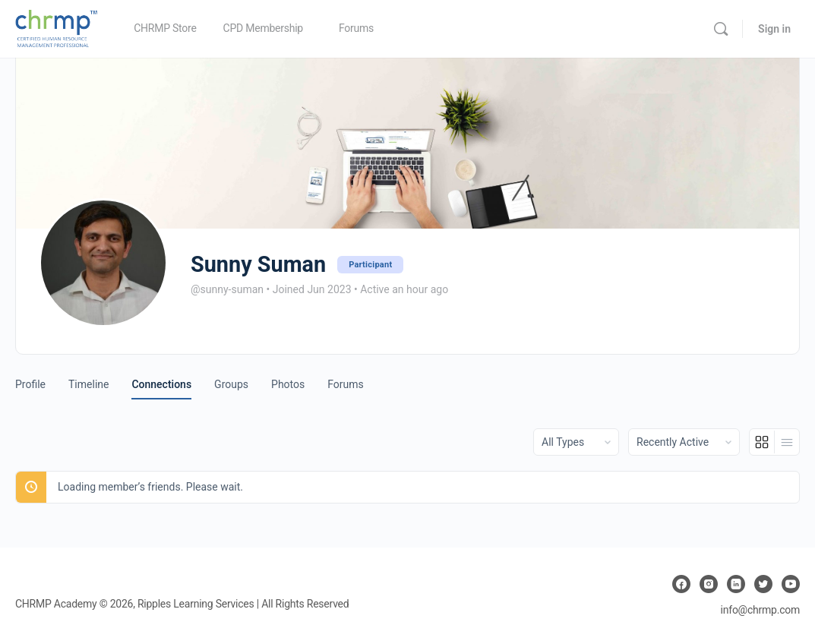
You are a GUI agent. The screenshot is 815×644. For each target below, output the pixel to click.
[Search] (721, 29)
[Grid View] (762, 442)
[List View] (787, 442)
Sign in (774, 29)
